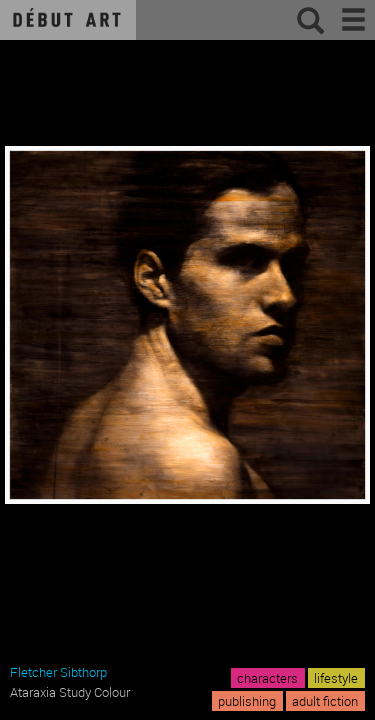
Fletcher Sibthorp (58, 672)
